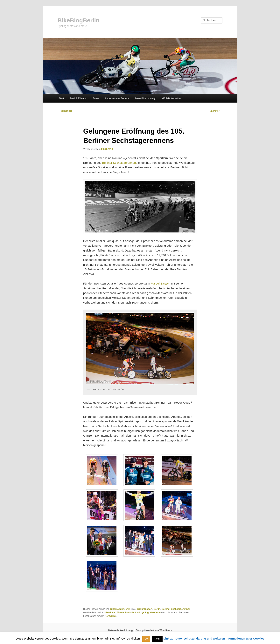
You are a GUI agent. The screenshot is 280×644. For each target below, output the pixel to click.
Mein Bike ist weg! (145, 98)
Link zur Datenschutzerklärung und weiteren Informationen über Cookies (214, 638)
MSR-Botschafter (171, 98)
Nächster (216, 111)
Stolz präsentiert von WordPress (154, 630)
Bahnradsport (145, 609)
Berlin (157, 609)
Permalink (110, 616)
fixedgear (111, 613)
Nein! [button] (157, 639)
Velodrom (155, 613)
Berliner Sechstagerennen (176, 609)
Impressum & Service (117, 98)
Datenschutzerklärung (121, 630)
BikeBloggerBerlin (120, 609)
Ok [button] (146, 639)
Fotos (96, 98)
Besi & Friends (78, 98)
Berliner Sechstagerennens (120, 163)
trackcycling (142, 613)
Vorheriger (65, 111)
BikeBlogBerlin (78, 20)
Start (61, 98)
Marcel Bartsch (161, 283)
